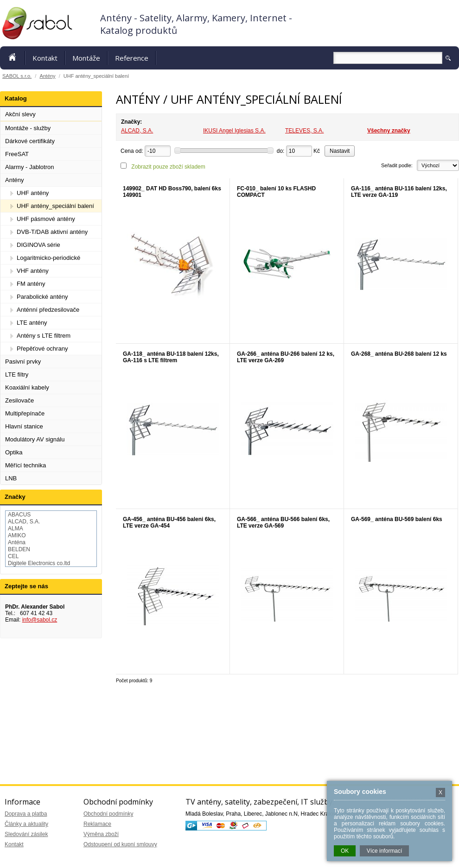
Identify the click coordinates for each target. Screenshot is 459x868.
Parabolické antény (42, 297)
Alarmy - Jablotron (29, 167)
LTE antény (32, 323)
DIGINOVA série (38, 245)
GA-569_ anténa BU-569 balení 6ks (397, 519)
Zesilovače (19, 400)
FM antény (31, 284)
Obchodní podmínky (108, 814)
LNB (11, 478)
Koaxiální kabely (27, 387)
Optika (14, 452)
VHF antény (33, 271)
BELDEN (19, 549)
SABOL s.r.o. (17, 76)
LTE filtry (17, 374)
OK (345, 851)
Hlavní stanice (24, 426)
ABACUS (19, 515)
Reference (132, 58)
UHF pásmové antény (46, 219)
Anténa (17, 542)
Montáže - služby (28, 128)
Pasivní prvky (23, 362)
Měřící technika (25, 465)
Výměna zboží (101, 834)
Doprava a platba (26, 814)
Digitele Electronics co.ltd (39, 563)
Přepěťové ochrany (42, 349)
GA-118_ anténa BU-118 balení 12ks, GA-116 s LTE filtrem (171, 357)
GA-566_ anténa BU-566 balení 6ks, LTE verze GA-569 (283, 522)
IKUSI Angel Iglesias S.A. (234, 131)
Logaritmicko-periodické (48, 258)
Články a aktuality (26, 824)
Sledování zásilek (26, 834)
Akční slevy (20, 114)
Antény (47, 76)
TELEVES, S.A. (304, 131)
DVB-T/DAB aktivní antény (52, 232)
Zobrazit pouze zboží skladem (168, 167)
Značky (15, 497)
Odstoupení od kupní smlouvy (120, 844)
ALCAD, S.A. (137, 131)
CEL (13, 556)
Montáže (86, 58)
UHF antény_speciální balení (55, 206)
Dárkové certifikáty (30, 141)
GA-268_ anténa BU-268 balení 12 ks (399, 354)
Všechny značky (389, 131)
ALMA (16, 528)
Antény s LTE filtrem (44, 336)
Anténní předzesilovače (48, 310)
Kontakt (45, 58)
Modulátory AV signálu (35, 439)
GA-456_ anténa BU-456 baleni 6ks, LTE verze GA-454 (169, 522)
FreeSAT (17, 154)
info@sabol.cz (40, 620)
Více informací (385, 851)
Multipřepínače (25, 413)
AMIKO (17, 535)
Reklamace (97, 824)
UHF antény (33, 193)
